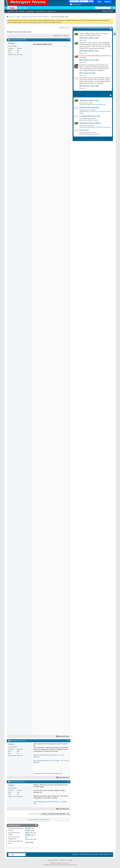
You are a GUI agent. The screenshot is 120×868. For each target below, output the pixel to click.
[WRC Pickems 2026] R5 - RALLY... (90, 38)
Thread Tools (57, 36)
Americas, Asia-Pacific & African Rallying (36, 17)
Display (65, 36)
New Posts (11, 11)
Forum (12, 8)
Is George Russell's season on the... (90, 116)
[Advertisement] (50, 62)
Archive (96, 854)
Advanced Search (108, 11)
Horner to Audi (84, 130)
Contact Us (76, 854)
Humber (87, 110)
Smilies (28, 830)
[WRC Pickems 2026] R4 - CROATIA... (91, 123)
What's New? (23, 8)
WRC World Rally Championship (97, 104)
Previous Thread (34, 820)
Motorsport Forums (87, 854)
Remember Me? (76, 4)
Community (30, 11)
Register (108, 2)
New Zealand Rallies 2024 (22, 32)
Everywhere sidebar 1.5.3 (93, 140)
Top (68, 814)
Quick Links (51, 11)
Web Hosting (104, 854)
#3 (68, 781)
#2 (68, 740)
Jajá (86, 103)
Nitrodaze (88, 118)
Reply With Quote (63, 736)
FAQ (17, 11)
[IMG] (27, 833)
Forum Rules (29, 842)
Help (99, 2)
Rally (18, 17)
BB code (28, 828)
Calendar (22, 11)
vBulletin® (60, 863)
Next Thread (45, 820)
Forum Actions (40, 11)
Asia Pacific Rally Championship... (90, 107)
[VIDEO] (28, 835)
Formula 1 (95, 120)
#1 (68, 40)
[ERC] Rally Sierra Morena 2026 (89, 60)
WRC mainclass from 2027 (87, 73)
